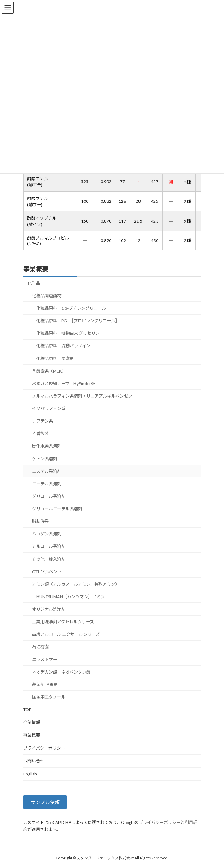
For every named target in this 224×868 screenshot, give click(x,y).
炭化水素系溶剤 (47, 446)
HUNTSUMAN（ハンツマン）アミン (70, 597)
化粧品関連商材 (47, 296)
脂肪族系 (40, 521)
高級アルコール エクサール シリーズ (66, 634)
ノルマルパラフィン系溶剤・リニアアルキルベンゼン (82, 396)
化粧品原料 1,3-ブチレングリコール (71, 308)
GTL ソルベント (47, 572)
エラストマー (45, 659)
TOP (27, 710)
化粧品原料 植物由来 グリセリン (68, 333)
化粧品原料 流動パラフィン (63, 346)
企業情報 (32, 722)
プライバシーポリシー (44, 748)
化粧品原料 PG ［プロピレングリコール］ (78, 321)
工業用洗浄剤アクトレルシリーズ (63, 622)
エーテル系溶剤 (47, 484)
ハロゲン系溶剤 (47, 534)
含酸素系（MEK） (49, 371)
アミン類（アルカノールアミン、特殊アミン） (76, 584)
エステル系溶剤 (47, 471)
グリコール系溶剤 (49, 496)
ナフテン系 (42, 421)
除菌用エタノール (49, 697)
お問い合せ (34, 761)
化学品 (34, 283)
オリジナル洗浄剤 (49, 609)
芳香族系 (40, 433)
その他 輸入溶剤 (49, 559)
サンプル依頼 (45, 803)
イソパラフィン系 (49, 408)
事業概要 (36, 269)
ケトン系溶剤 (45, 458)
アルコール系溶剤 (49, 546)
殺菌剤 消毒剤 (45, 685)
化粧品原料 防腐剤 (55, 358)
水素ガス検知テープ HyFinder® (63, 383)
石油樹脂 (40, 647)
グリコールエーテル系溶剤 (57, 509)
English (30, 774)
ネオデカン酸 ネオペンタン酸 (61, 672)
